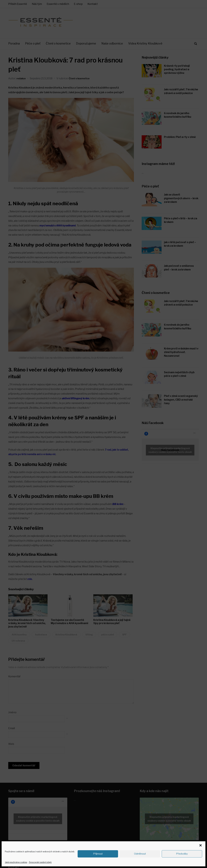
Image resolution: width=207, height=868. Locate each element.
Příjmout (98, 854)
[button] (201, 845)
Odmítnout (140, 854)
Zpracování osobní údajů (40, 862)
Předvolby (182, 854)
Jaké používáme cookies (16, 862)
